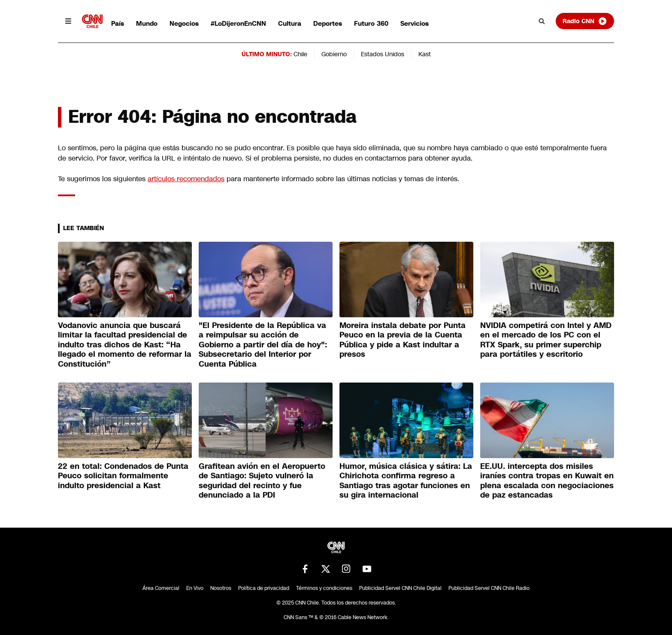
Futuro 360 (371, 23)
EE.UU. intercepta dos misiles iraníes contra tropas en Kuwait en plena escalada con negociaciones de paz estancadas (547, 481)
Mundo (147, 23)
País (118, 23)
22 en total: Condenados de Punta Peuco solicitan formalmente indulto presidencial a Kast (123, 476)
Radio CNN (585, 21)
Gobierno (334, 54)
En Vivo (195, 588)
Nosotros (221, 588)
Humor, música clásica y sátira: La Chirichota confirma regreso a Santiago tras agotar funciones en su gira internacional (406, 481)
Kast (425, 54)
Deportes (328, 23)
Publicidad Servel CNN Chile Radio (489, 588)
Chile (300, 54)
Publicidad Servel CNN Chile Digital (400, 588)
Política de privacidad (264, 588)
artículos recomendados (186, 179)
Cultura (290, 23)
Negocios (184, 23)
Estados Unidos (383, 54)
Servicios (415, 23)
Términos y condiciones (324, 588)
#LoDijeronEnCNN (238, 23)
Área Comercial (161, 588)
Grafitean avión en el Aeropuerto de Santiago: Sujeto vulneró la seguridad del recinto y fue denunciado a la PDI (262, 481)
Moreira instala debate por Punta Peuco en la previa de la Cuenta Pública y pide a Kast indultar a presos (403, 340)
